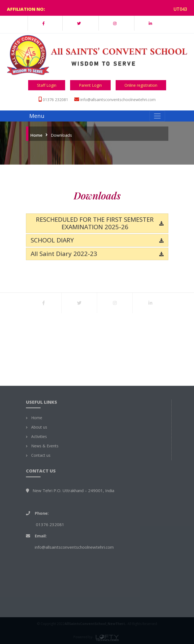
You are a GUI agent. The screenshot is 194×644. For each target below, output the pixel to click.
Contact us (41, 528)
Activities (39, 509)
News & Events (45, 519)
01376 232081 (55, 100)
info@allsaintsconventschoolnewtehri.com (118, 100)
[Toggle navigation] (157, 116)
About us (39, 500)
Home (36, 135)
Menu (37, 116)
